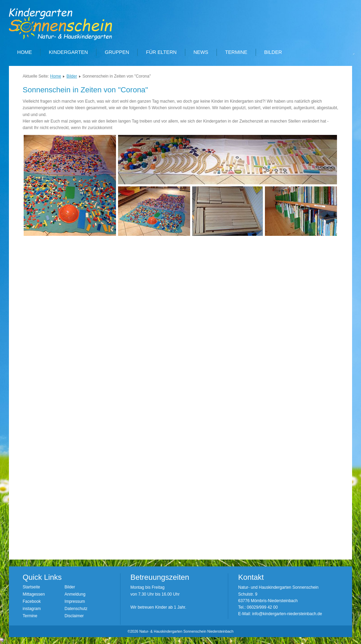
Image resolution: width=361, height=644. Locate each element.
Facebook (32, 601)
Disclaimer (74, 616)
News (201, 52)
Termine (236, 52)
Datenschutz (76, 609)
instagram (32, 609)
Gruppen (117, 52)
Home (25, 52)
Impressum (75, 601)
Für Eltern (161, 52)
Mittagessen (34, 594)
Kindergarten (68, 52)
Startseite (31, 587)
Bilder (273, 52)
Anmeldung (75, 594)
